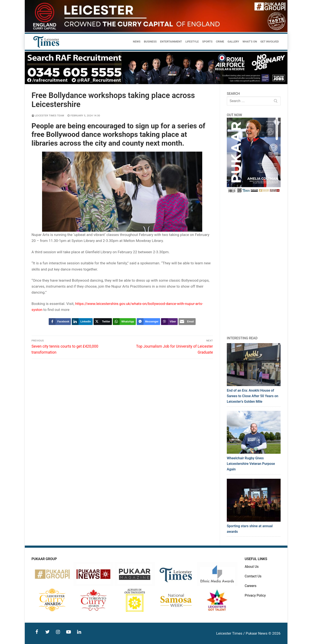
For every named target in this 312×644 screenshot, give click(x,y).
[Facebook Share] (60, 322)
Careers (251, 586)
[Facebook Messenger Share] (149, 322)
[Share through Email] (187, 322)
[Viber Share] (169, 322)
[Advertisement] (254, 265)
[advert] (156, 31)
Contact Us (253, 576)
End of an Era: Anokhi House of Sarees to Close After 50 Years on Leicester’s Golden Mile (253, 396)
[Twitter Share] (103, 322)
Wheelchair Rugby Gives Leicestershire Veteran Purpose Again (251, 464)
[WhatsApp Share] (124, 322)
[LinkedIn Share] (82, 322)
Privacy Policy (255, 595)
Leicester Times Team (48, 116)
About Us (252, 567)
